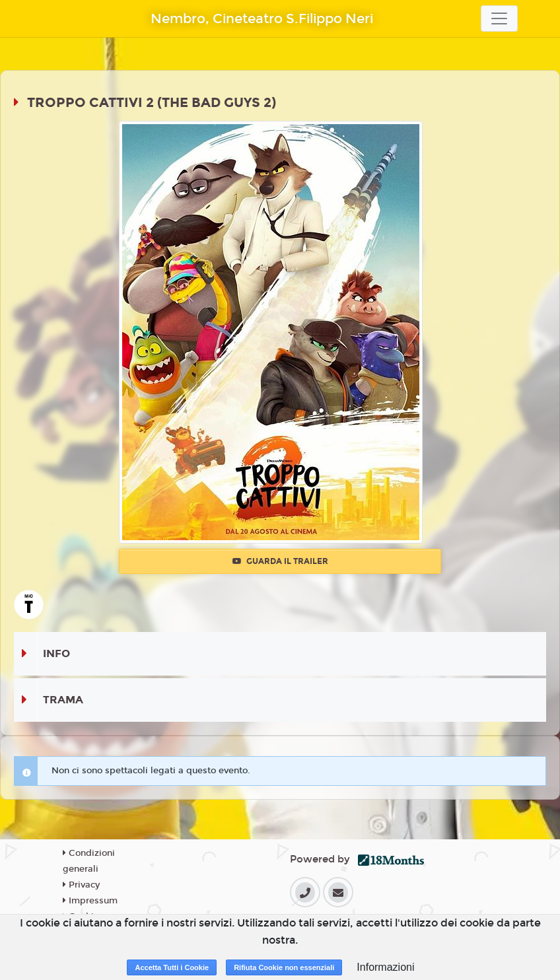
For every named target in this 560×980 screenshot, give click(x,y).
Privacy (81, 885)
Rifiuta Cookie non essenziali (284, 967)
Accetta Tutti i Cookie (172, 967)
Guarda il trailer (280, 561)
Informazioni (385, 967)
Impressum (90, 901)
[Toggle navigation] (499, 18)
